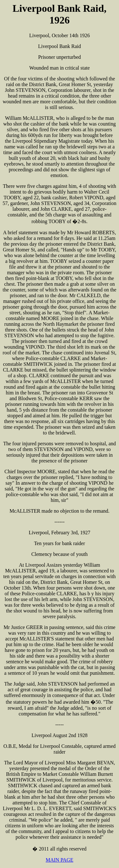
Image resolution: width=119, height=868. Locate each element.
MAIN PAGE (60, 860)
